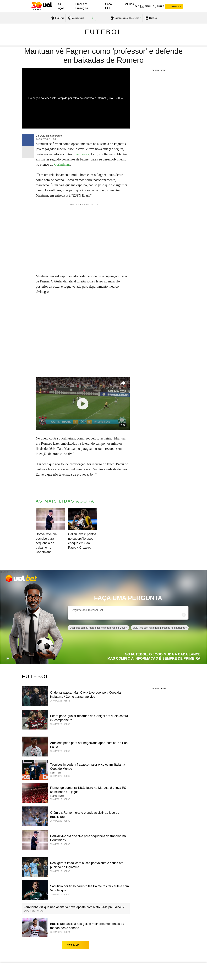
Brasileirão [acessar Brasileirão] (134, 18)
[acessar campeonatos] (119, 18)
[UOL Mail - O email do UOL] (146, 6)
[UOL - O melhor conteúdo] (42, 6)
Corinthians (62, 164)
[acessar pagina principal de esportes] (151, 18)
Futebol (103, 32)
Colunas (129, 4)
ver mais (76, 945)
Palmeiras (82, 154)
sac (137, 6)
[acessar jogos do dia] (76, 18)
